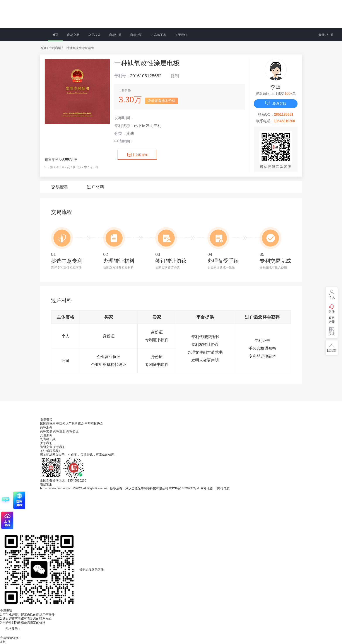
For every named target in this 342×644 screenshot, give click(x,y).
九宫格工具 (159, 35)
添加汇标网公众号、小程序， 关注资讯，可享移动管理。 (79, 455)
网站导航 (223, 488)
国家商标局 (48, 423)
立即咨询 (137, 155)
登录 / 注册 (326, 35)
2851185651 (284, 114)
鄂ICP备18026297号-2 (184, 488)
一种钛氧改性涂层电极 (79, 48)
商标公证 (136, 35)
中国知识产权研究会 (70, 423)
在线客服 (46, 484)
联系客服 (276, 103)
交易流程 (60, 187)
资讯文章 (47, 447)
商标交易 (73, 35)
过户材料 (96, 187)
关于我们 (181, 35)
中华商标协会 (94, 423)
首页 (55, 35)
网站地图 (207, 488)
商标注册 (115, 35)
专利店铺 (55, 48)
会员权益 (94, 35)
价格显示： (13, 629)
